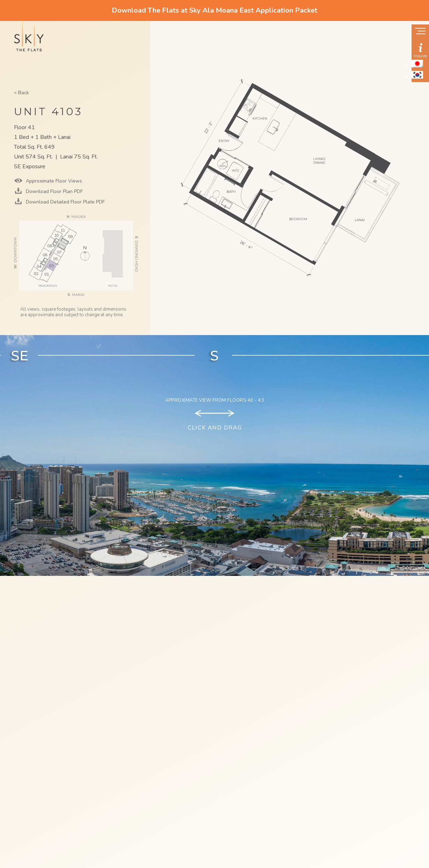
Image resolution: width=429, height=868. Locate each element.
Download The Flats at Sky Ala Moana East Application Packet (214, 10)
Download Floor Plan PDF (54, 191)
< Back (21, 93)
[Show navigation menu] (420, 32)
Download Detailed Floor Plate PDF (65, 202)
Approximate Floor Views (53, 181)
